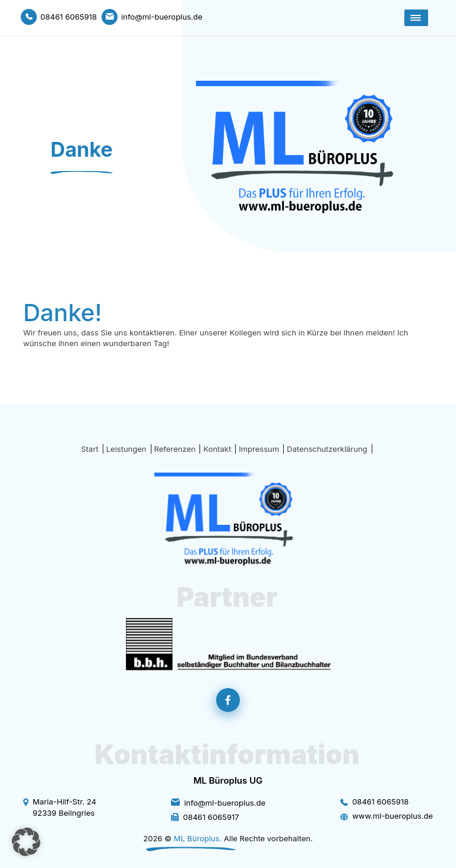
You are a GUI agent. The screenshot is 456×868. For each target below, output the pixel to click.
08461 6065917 (211, 817)
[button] (26, 842)
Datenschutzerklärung (327, 449)
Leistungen (126, 449)
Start (89, 449)
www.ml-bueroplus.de (392, 816)
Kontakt (217, 449)
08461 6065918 (380, 802)
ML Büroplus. (198, 838)
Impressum (259, 449)
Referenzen (175, 449)
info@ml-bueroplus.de (225, 803)
